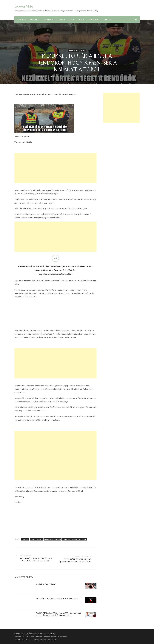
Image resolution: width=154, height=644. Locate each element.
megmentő (66, 539)
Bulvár (63, 19)
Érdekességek (49, 19)
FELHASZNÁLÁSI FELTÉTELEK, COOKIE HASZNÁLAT (36, 640)
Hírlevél (108, 19)
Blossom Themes (42, 637)
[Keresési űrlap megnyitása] (136, 19)
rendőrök (83, 539)
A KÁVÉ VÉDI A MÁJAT (45, 584)
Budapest (25, 539)
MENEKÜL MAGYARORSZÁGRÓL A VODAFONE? (57, 599)
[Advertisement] (55, 168)
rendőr (75, 539)
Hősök (33, 539)
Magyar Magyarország (53, 539)
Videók (82, 19)
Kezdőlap (22, 19)
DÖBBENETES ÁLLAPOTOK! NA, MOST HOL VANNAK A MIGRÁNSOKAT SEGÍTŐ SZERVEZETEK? (58, 614)
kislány (40, 539)
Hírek (72, 19)
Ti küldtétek (95, 19)
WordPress (63, 637)
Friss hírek (35, 19)
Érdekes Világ (24, 6)
